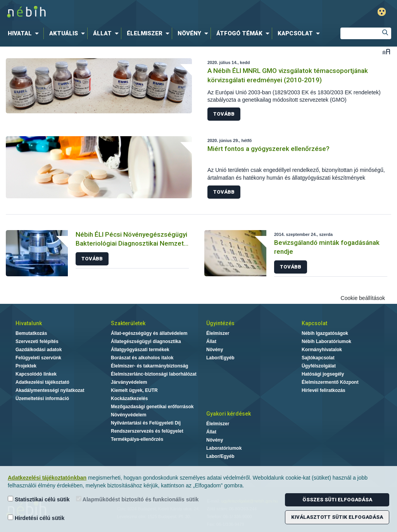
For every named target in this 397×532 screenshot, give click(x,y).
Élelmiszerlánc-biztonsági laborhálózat (154, 374)
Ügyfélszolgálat (319, 366)
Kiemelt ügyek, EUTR (134, 390)
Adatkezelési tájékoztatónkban (47, 478)
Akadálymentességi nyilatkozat (50, 390)
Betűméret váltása (386, 51)
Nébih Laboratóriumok (326, 341)
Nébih (118, 12)
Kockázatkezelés (129, 399)
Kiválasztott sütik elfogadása (337, 517)
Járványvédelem (129, 382)
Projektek (26, 366)
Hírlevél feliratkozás (324, 390)
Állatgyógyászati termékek (140, 350)
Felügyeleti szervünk (38, 358)
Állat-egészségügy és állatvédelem (149, 333)
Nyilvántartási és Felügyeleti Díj (146, 423)
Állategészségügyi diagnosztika (146, 341)
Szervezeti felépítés (37, 341)
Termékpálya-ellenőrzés (137, 439)
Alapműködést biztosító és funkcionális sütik (137, 499)
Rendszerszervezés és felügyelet (147, 431)
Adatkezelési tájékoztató (42, 382)
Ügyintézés (220, 323)
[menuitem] (25, 33)
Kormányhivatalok (322, 350)
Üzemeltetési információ (42, 399)
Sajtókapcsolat (318, 358)
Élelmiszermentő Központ (330, 382)
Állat (211, 341)
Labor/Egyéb (220, 358)
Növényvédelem (129, 415)
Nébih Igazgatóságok (325, 333)
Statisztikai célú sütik (39, 499)
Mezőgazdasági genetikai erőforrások (152, 407)
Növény (215, 350)
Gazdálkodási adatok (39, 350)
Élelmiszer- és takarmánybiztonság (149, 366)
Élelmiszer (218, 333)
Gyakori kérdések (229, 414)
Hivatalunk (29, 323)
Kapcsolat (314, 323)
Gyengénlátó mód (382, 12)
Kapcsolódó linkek (36, 374)
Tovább (224, 114)
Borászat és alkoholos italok (142, 358)
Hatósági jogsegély (323, 374)
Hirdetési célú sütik (36, 518)
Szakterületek (128, 323)
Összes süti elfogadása (337, 500)
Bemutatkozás (31, 333)
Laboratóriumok (224, 448)
